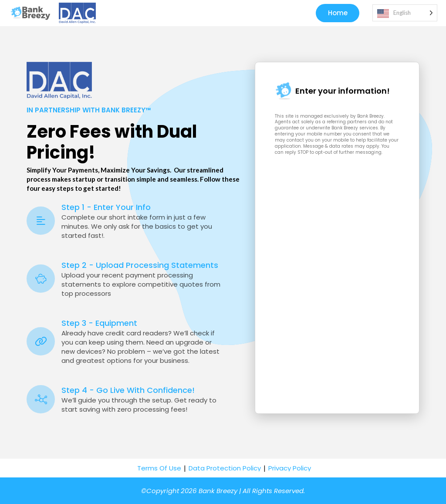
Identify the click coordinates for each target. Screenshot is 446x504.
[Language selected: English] (405, 13)
